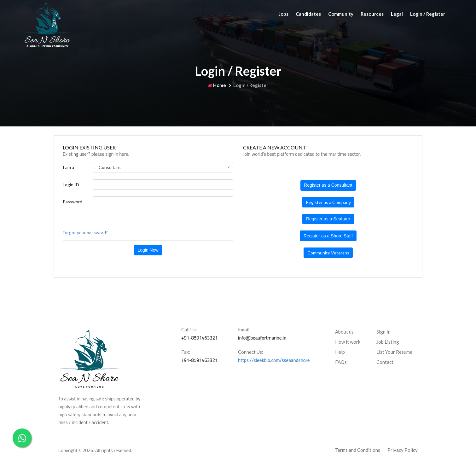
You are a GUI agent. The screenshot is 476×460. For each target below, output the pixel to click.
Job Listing (388, 342)
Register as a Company (328, 202)
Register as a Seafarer (328, 219)
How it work (348, 342)
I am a (68, 167)
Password (73, 202)
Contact (385, 362)
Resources (372, 14)
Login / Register (428, 14)
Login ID (71, 185)
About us (344, 332)
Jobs (284, 14)
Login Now (148, 250)
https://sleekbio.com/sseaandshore (274, 360)
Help (340, 352)
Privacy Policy (403, 450)
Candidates (308, 14)
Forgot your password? (85, 233)
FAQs (341, 362)
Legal (397, 14)
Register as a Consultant (328, 185)
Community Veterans (328, 253)
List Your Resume (394, 352)
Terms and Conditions (358, 450)
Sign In (383, 332)
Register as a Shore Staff (328, 236)
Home (217, 85)
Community (341, 14)
